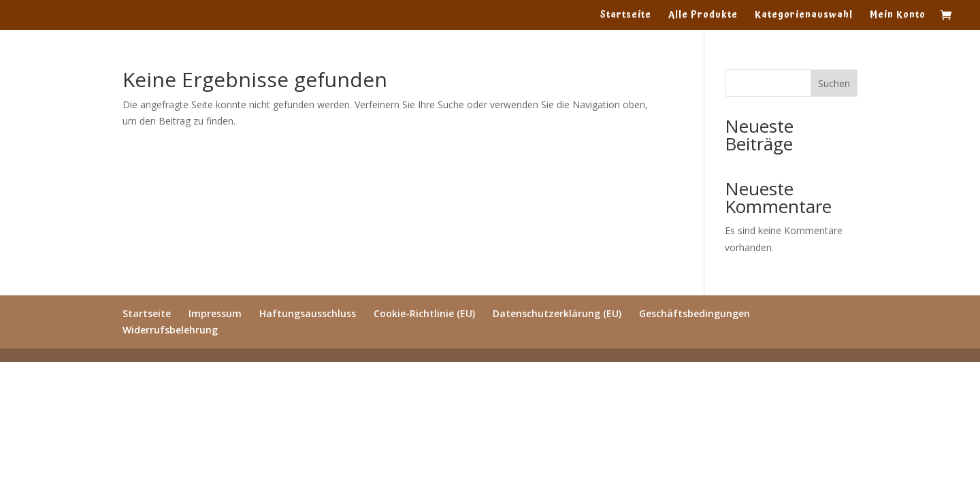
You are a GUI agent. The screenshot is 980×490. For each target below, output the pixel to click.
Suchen (834, 83)
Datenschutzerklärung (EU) (557, 313)
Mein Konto (898, 16)
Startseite (625, 16)
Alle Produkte (703, 16)
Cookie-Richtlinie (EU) (424, 313)
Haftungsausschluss (308, 313)
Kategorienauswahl (804, 16)
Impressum (215, 313)
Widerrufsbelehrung (170, 330)
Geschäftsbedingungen (695, 313)
